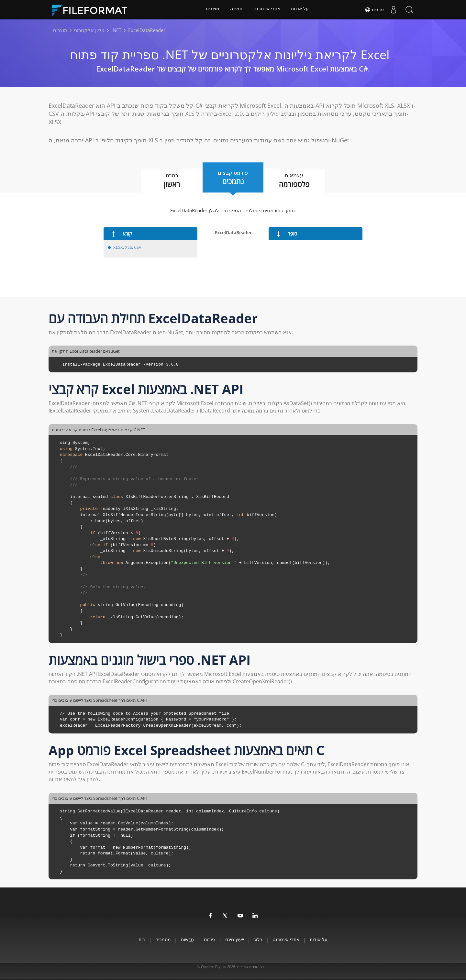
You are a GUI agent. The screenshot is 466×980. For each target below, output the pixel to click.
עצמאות (298, 181)
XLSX (118, 247)
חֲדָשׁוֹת (184, 940)
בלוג (261, 940)
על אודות (301, 10)
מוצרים (212, 10)
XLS (128, 247)
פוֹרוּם (208, 940)
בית (134, 940)
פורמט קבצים (233, 178)
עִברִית (374, 10)
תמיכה (236, 10)
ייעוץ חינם (236, 940)
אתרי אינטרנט (267, 10)
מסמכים (158, 940)
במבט (168, 181)
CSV (138, 247)
